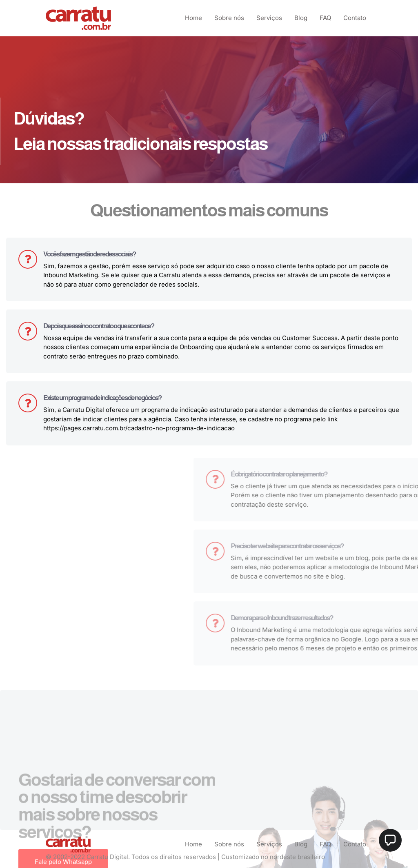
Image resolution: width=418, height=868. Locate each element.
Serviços (269, 18)
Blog (301, 18)
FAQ (325, 18)
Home (193, 18)
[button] (390, 840)
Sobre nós (229, 18)
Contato (355, 18)
